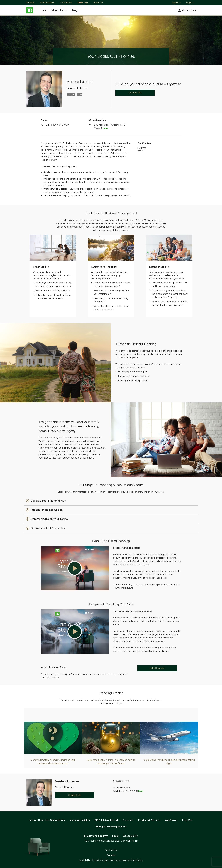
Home (43, 10)
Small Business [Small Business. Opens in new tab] (47, 3)
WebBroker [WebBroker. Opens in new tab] (171, 820)
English (177, 3)
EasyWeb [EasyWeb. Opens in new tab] (187, 820)
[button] (46, 501)
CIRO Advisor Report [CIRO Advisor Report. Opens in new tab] (106, 820)
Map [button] (141, 791)
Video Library (59, 10)
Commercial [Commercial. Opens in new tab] (66, 3)
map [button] (105, 128)
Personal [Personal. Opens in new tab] (30, 3)
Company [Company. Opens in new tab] (128, 820)
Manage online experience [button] (111, 827)
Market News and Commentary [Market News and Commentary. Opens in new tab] (47, 820)
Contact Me (187, 11)
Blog (75, 10)
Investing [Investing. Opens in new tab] (83, 3)
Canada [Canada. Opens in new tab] (111, 855)
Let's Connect (157, 668)
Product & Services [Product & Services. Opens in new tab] (149, 820)
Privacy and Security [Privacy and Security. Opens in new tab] (96, 836)
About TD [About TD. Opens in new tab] (98, 3)
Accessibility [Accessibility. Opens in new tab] (131, 836)
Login (190, 3)
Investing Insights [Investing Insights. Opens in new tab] (80, 820)
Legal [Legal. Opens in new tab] (115, 836)
